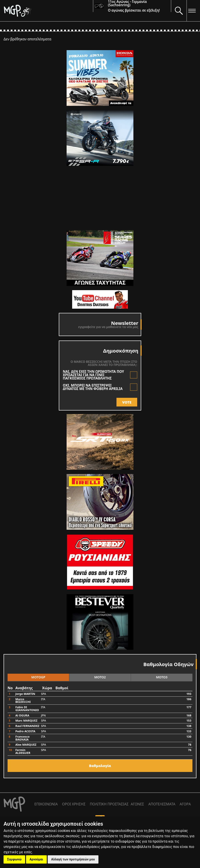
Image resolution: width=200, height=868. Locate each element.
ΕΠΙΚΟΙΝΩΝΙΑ (46, 804)
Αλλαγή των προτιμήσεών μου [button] (73, 859)
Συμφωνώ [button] (14, 859)
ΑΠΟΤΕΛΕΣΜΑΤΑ (162, 804)
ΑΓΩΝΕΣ (137, 804)
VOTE (127, 402)
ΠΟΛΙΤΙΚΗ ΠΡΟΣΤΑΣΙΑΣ (109, 804)
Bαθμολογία (100, 766)
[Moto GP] (48, 11)
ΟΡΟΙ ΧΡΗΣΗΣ (74, 804)
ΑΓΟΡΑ (185, 804)
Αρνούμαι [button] (36, 859)
